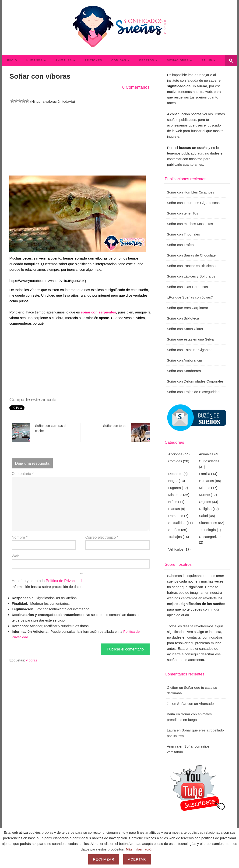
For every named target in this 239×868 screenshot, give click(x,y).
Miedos (204, 488)
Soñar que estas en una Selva (190, 339)
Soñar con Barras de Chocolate (191, 255)
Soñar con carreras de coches (40, 432)
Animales (64, 60)
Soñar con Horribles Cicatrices (191, 192)
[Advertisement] (81, 137)
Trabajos (175, 537)
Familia (204, 474)
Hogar (173, 481)
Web (16, 556)
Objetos (147, 60)
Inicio (12, 60)
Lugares (175, 488)
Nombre (20, 537)
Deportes (175, 474)
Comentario (23, 474)
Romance (176, 516)
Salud (207, 60)
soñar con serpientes (98, 312)
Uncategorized (210, 537)
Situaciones (178, 60)
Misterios (175, 495)
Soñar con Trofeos (181, 245)
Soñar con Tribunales (183, 234)
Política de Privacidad (64, 581)
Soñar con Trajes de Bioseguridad (193, 392)
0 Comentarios (136, 87)
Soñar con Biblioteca (183, 318)
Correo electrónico (102, 537)
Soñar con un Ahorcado (195, 704)
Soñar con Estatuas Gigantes (190, 350)
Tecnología (207, 530)
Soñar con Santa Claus (185, 329)
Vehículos (176, 549)
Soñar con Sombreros (184, 371)
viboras (32, 660)
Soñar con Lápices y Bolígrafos (191, 276)
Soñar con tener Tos (183, 213)
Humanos (34, 60)
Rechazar (104, 859)
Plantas (174, 509)
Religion (205, 509)
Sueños (174, 530)
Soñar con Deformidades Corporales (195, 381)
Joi (169, 704)
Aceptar (137, 859)
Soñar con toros (126, 432)
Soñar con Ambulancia (184, 360)
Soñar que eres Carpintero (188, 308)
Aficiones (93, 60)
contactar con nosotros (205, 637)
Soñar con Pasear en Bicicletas (191, 266)
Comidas (119, 60)
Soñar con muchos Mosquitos (190, 224)
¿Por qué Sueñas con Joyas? (190, 297)
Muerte (204, 495)
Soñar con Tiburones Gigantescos (193, 203)
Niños (173, 502)
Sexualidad (177, 523)
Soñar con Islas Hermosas (187, 287)
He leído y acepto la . (81, 578)
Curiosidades (209, 461)
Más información (140, 849)
